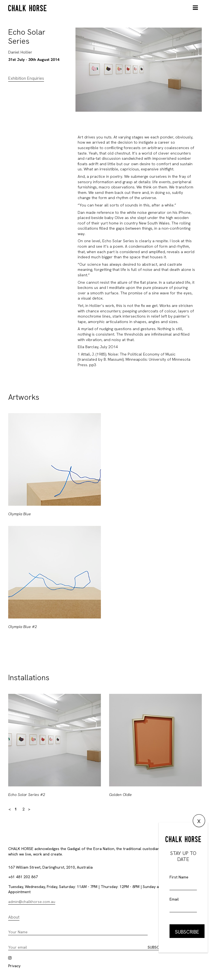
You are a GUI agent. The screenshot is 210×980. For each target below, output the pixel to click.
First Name (179, 877)
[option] (55, 526)
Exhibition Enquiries (26, 78)
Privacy (14, 966)
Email (174, 899)
